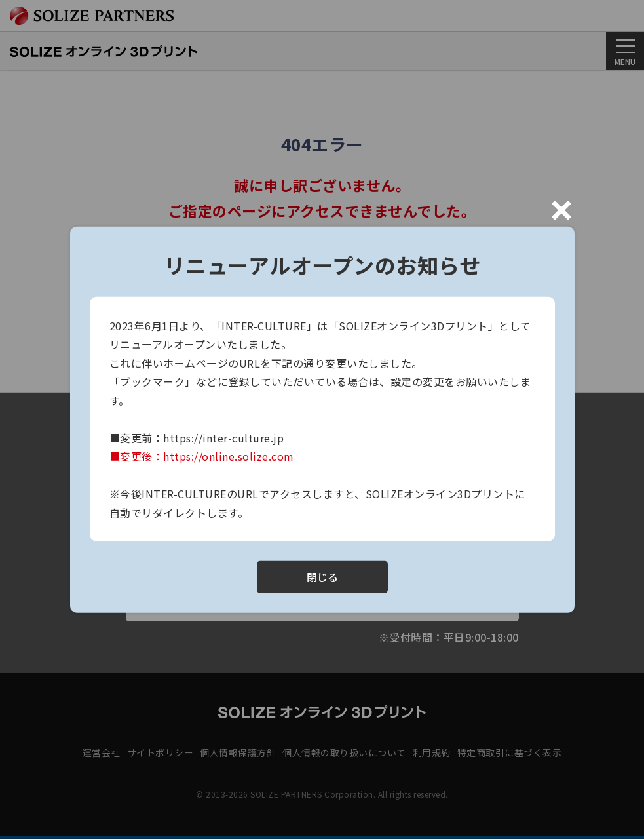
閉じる (322, 577)
